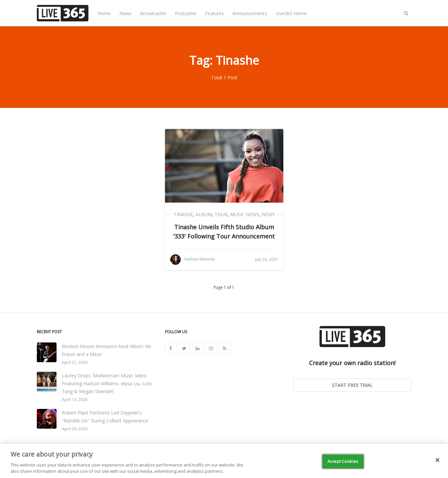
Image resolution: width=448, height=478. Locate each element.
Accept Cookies (343, 465)
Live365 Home (291, 13)
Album (204, 214)
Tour (221, 214)
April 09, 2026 (75, 429)
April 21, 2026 (75, 362)
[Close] (437, 464)
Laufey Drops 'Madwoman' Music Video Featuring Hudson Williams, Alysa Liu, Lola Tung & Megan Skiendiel (107, 383)
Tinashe (183, 214)
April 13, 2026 (75, 400)
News (125, 13)
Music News (245, 214)
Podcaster (186, 13)
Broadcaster (153, 13)
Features (214, 13)
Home (104, 13)
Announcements (250, 13)
